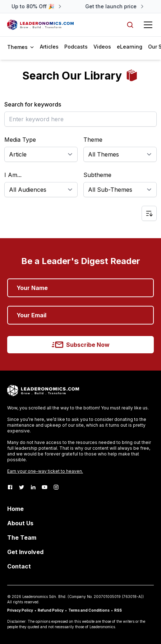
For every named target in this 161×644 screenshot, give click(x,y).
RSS (118, 610)
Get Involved (25, 552)
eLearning (130, 47)
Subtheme (97, 175)
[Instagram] (56, 487)
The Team (22, 538)
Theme (93, 140)
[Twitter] (22, 487)
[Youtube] (45, 487)
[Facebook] (10, 487)
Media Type (20, 140)
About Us (20, 523)
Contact (19, 566)
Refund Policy (51, 610)
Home (15, 509)
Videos (102, 47)
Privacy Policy (20, 610)
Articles (49, 47)
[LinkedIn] (33, 487)
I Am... (13, 175)
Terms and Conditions (89, 610)
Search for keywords (33, 104)
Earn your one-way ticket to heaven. (45, 471)
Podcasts (76, 47)
